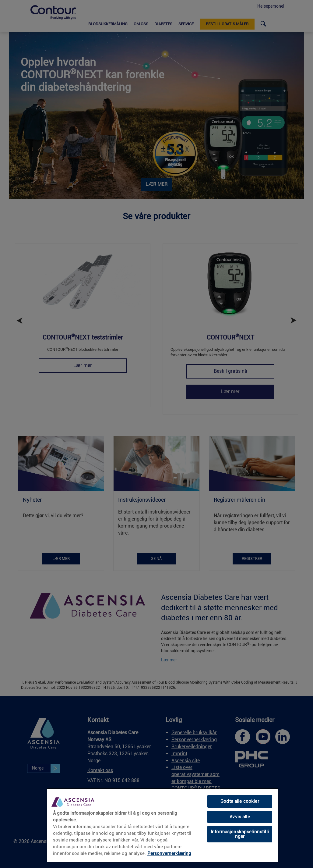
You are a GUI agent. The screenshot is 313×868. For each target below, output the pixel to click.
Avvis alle (240, 817)
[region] (163, 825)
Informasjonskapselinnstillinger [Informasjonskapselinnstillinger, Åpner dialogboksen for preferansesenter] (240, 834)
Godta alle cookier (240, 801)
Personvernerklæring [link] (169, 853)
